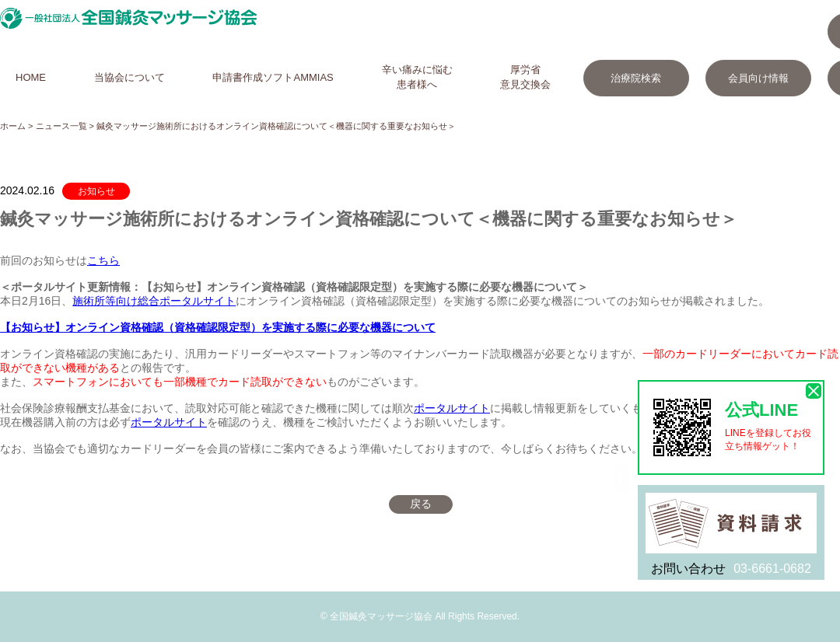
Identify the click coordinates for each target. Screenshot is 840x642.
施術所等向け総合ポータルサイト (154, 301)
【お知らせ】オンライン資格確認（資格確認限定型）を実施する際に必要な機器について (218, 327)
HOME (31, 77)
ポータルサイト (452, 408)
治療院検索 (636, 78)
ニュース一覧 (61, 126)
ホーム (13, 126)
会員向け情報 (758, 78)
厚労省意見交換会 (525, 77)
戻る (421, 504)
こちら (103, 260)
